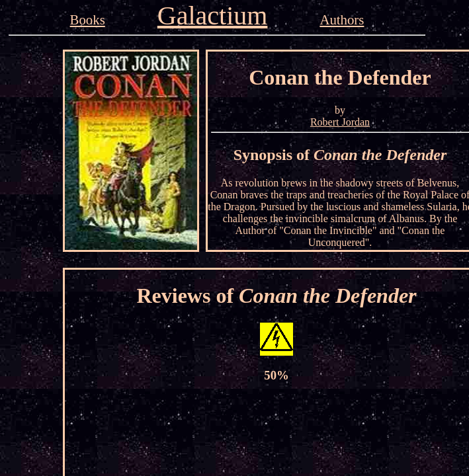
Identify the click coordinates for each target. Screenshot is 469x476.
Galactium (213, 16)
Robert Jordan (340, 122)
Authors (342, 20)
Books (88, 20)
